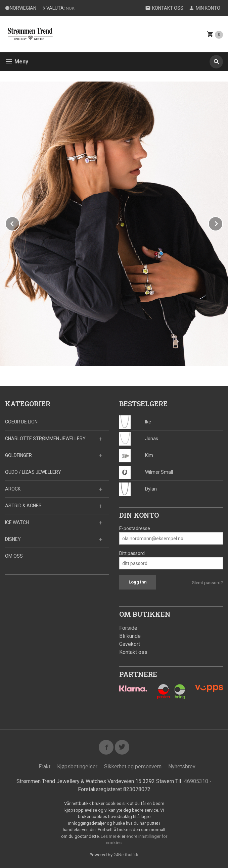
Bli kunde (130, 636)
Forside (128, 628)
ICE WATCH (17, 522)
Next (223, 223)
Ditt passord (132, 553)
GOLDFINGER (18, 455)
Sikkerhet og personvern (133, 767)
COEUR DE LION (21, 422)
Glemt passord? (207, 583)
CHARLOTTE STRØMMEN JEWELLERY (45, 439)
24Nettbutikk (126, 855)
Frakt (44, 767)
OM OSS (14, 556)
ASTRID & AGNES (23, 506)
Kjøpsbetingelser (77, 767)
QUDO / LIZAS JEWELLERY (33, 472)
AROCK (13, 489)
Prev (19, 223)
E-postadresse (135, 528)
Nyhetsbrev (182, 767)
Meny (17, 62)
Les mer (109, 836)
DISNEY (13, 539)
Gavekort (130, 644)
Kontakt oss (133, 652)
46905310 (196, 781)
